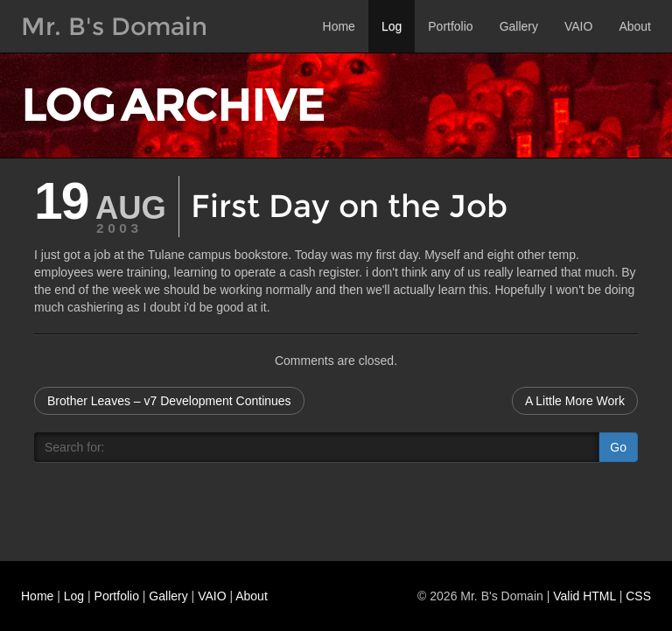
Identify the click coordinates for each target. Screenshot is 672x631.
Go (618, 447)
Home (339, 26)
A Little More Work (575, 401)
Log (392, 26)
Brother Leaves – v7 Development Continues (169, 401)
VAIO (578, 26)
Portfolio (450, 26)
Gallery (519, 26)
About (635, 26)
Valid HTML (584, 596)
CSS (638, 596)
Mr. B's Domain (114, 26)
